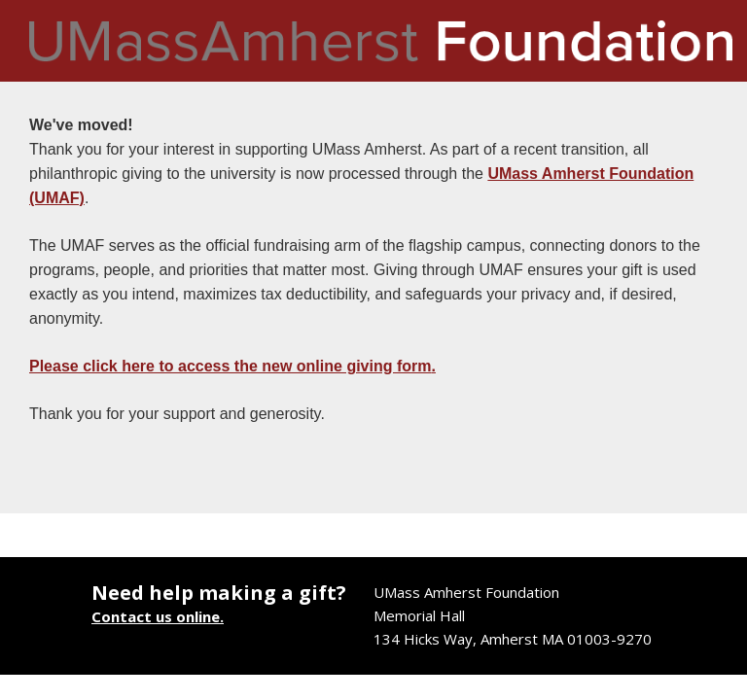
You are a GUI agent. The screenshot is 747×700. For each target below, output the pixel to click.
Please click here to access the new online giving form (230, 366)
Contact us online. (158, 616)
